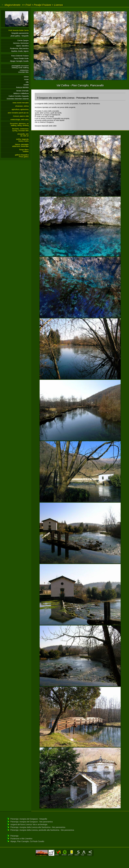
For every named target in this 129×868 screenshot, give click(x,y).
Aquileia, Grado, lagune (20, 51)
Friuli (28, 5)
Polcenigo (14, 836)
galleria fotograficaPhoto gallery (22, 156)
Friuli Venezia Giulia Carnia (19, 30)
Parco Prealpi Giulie (21, 58)
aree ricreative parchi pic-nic (18, 113)
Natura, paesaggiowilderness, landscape (20, 145)
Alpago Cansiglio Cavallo (19, 61)
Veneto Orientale (22, 91)
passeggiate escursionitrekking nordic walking (20, 67)
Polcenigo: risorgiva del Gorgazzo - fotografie (29, 819)
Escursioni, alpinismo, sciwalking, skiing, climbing (19, 124)
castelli (26, 85)
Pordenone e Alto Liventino (21, 839)
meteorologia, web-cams (20, 119)
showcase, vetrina (22, 106)
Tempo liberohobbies (24, 151)
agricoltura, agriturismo (20, 109)
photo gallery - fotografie (20, 36)
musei (26, 79)
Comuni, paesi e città (21, 116)
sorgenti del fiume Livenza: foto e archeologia (29, 824)
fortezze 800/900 (22, 87)
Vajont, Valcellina (22, 46)
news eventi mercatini (21, 103)
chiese (26, 77)
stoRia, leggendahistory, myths (22, 140)
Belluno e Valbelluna (21, 93)
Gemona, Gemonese (21, 43)
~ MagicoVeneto (11, 5)
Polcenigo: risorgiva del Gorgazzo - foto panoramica (31, 822)
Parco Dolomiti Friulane (20, 56)
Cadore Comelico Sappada (19, 96)
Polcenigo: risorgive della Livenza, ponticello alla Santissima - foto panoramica (42, 830)
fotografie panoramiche (20, 33)
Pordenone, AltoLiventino (19, 48)
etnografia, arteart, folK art (23, 135)
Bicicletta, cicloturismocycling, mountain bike (20, 130)
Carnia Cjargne (23, 40)
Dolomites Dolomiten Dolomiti (18, 99)
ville (27, 82)
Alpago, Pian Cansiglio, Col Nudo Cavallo (27, 841)
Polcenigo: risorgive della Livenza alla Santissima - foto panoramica (38, 827)
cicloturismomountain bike (23, 71)
